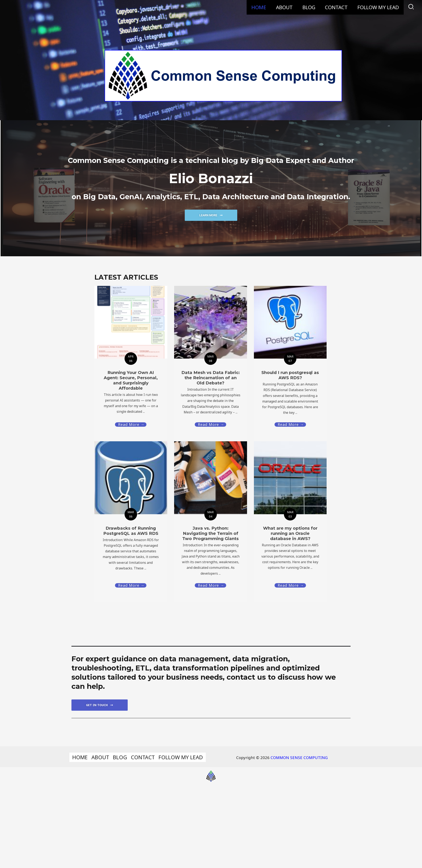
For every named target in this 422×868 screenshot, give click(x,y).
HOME (258, 7)
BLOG (308, 7)
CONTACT (336, 7)
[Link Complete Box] (131, 521)
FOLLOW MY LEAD (378, 7)
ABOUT (283, 7)
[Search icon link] (411, 7)
